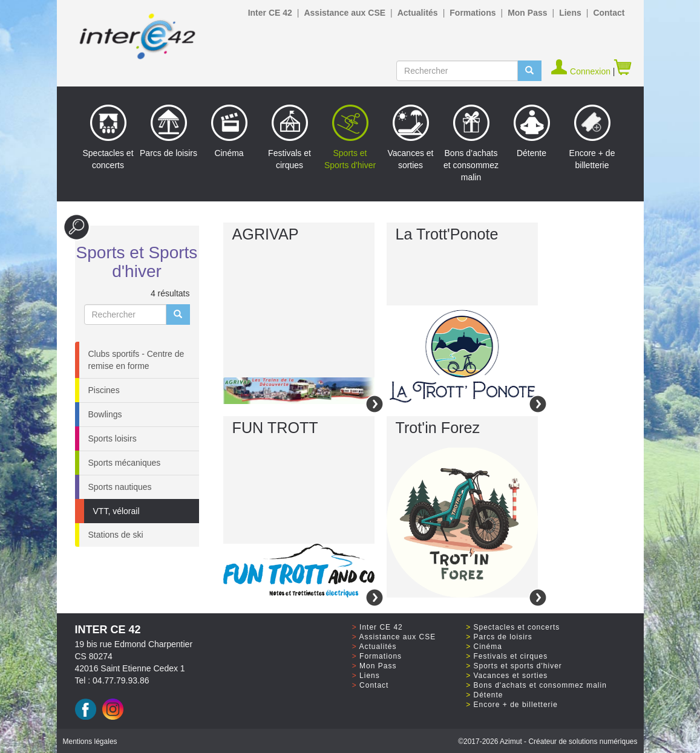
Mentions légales (90, 742)
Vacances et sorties (410, 137)
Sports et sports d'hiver (518, 666)
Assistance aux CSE (345, 13)
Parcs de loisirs (168, 131)
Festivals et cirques (289, 137)
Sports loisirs (113, 438)
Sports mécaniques (125, 463)
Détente (532, 131)
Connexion (582, 71)
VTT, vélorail (116, 511)
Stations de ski (116, 535)
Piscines (104, 390)
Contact (609, 13)
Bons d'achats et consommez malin (540, 685)
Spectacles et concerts (108, 137)
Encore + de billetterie (592, 137)
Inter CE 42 (270, 13)
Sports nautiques (120, 487)
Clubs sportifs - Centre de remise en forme (136, 360)
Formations (473, 13)
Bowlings (105, 414)
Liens (570, 13)
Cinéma (229, 131)
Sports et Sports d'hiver (350, 137)
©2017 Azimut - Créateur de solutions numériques (548, 742)
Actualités (418, 13)
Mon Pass (527, 13)
